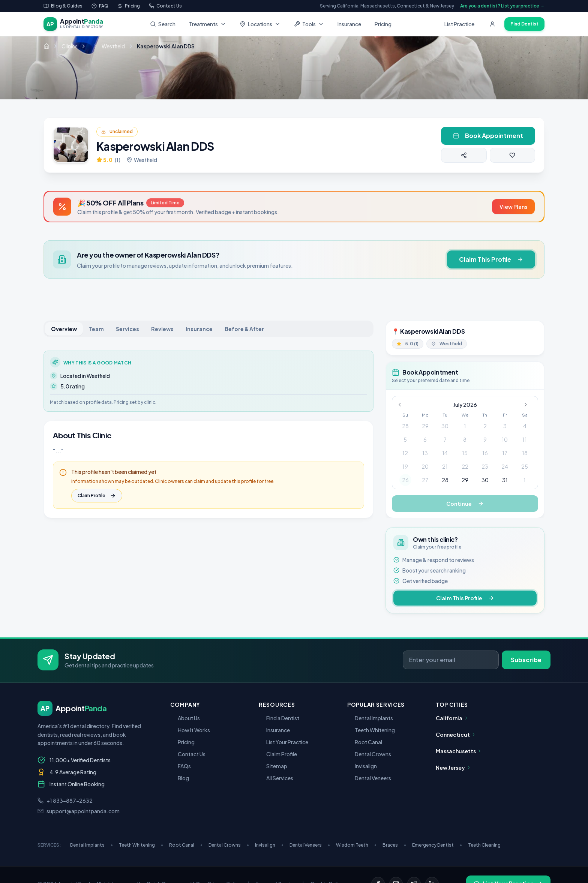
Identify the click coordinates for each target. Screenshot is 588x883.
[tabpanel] (208, 434)
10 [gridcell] (505, 439)
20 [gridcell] (425, 466)
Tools (309, 24)
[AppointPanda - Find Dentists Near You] (73, 24)
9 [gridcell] (485, 439)
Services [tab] (127, 329)
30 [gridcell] (445, 426)
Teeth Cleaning (484, 845)
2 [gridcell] (485, 426)
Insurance (349, 24)
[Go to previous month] (402, 405)
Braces (394, 845)
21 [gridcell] (445, 466)
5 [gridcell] (405, 439)
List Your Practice (283, 742)
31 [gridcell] (505, 480)
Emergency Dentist (437, 845)
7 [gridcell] (445, 439)
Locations (260, 24)
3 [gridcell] (505, 426)
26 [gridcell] (405, 480)
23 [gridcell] (485, 466)
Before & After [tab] (244, 329)
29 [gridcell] (425, 426)
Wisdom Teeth (356, 845)
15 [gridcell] (465, 453)
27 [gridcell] (425, 480)
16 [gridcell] (485, 453)
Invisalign (362, 766)
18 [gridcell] (525, 453)
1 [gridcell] (465, 426)
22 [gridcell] (465, 466)
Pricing (383, 24)
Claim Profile (97, 496)
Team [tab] (96, 329)
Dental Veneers (369, 778)
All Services (276, 778)
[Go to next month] (528, 405)
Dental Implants (370, 718)
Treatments (208, 24)
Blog (180, 778)
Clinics (70, 46)
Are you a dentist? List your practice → (502, 6)
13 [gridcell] (425, 453)
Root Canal (365, 742)
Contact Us (188, 754)
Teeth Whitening (371, 730)
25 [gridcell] (525, 466)
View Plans (513, 207)
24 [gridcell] (505, 466)
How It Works (190, 730)
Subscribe (526, 660)
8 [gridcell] (465, 439)
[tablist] (208, 329)
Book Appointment (488, 136)
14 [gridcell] (445, 453)
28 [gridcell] (405, 426)
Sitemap (273, 766)
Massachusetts (459, 751)
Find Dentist (524, 24)
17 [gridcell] (505, 453)
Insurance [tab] (199, 329)
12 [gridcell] (405, 453)
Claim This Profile (491, 259)
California (452, 718)
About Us (185, 718)
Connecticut (456, 735)
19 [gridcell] (405, 466)
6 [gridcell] (425, 439)
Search (163, 24)
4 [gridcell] (525, 426)
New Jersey (453, 768)
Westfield (113, 46)
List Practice (459, 24)
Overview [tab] (64, 329)
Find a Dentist (279, 718)
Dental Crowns (369, 754)
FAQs (181, 766)
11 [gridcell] (525, 439)
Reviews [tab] (162, 329)
